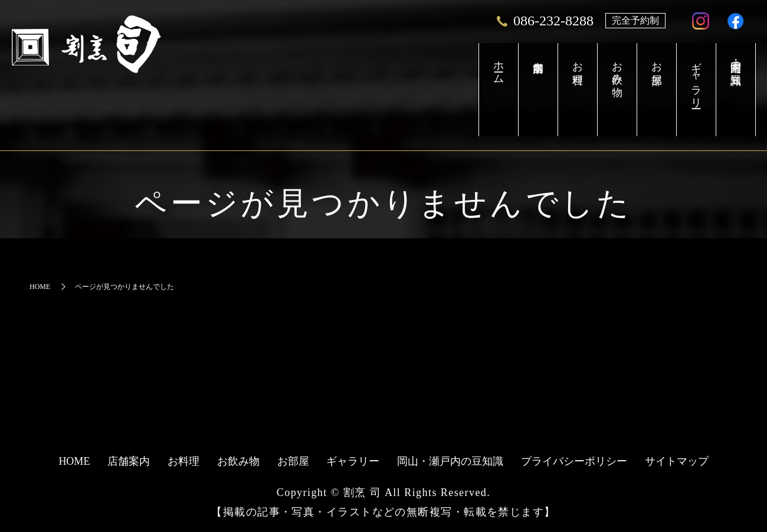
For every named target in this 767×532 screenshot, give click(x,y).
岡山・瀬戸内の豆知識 (732, 64)
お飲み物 (586, 70)
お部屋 (635, 64)
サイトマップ (677, 461)
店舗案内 (489, 90)
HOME (40, 287)
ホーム (441, 70)
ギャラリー (683, 82)
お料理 (538, 64)
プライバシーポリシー (574, 461)
